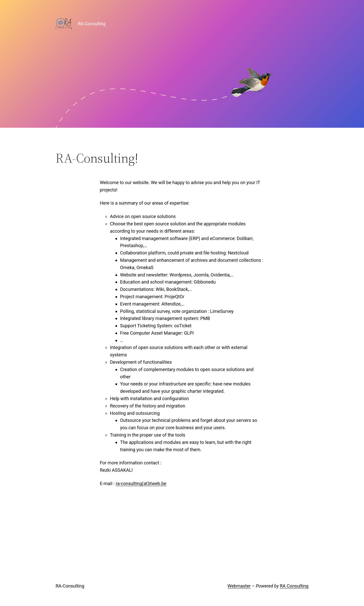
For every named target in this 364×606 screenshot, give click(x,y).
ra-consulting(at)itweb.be (141, 483)
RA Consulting (294, 586)
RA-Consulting (92, 24)
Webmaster (239, 586)
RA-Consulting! (97, 158)
